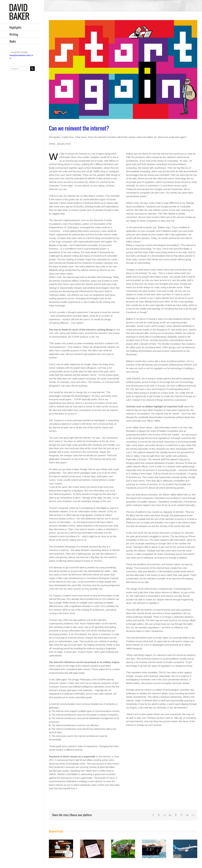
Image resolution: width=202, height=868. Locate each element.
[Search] (32, 69)
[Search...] (22, 69)
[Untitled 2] (123, 70)
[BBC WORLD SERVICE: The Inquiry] (92, 841)
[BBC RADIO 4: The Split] (61, 841)
